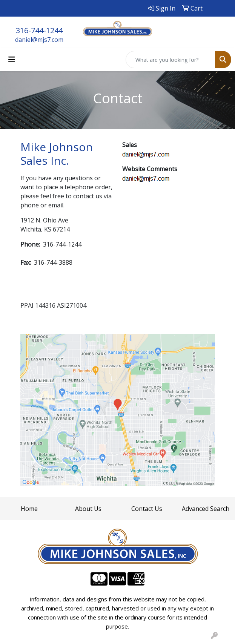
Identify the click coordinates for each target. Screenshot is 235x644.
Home (29, 509)
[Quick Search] (170, 60)
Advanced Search (206, 509)
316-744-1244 (39, 30)
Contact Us (147, 509)
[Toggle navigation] (12, 60)
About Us (88, 509)
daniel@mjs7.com (39, 40)
